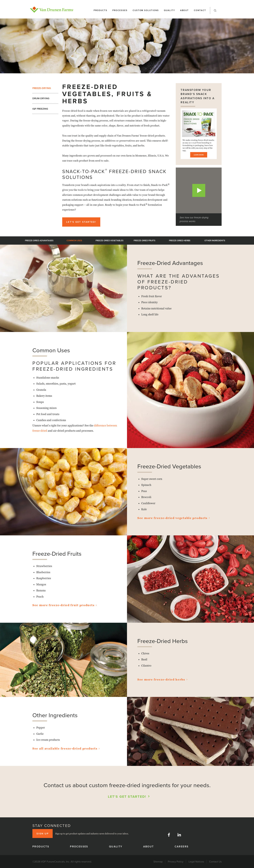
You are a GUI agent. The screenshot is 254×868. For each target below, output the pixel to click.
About (185, 10)
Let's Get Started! (81, 222)
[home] (52, 10)
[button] (215, 12)
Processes (120, 10)
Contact (200, 10)
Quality (169, 10)
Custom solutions (146, 10)
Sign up (43, 834)
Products (101, 10)
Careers (182, 846)
